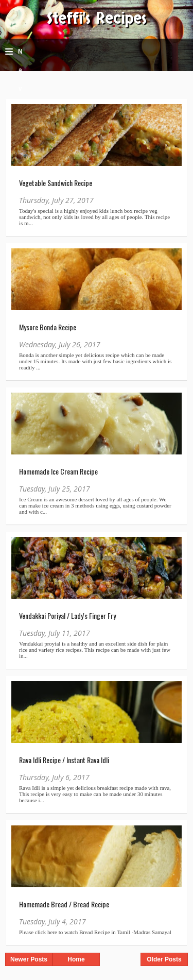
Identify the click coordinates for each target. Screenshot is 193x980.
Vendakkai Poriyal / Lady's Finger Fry (67, 615)
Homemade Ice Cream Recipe (58, 471)
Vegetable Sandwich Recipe (56, 183)
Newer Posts (29, 959)
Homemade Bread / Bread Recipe (64, 904)
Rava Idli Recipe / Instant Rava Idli (64, 760)
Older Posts (164, 959)
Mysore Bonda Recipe (48, 327)
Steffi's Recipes (97, 19)
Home (76, 959)
